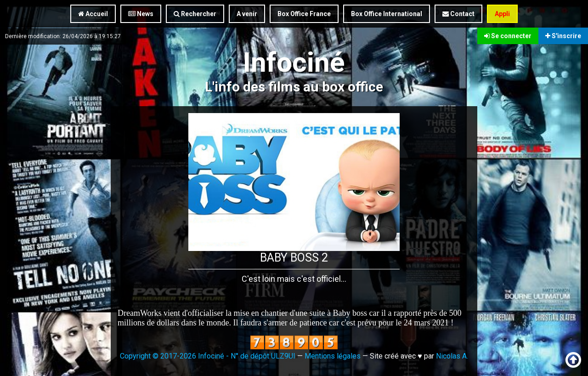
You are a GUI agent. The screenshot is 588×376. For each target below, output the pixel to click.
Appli (502, 14)
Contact (458, 14)
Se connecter (508, 36)
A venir (247, 14)
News (141, 14)
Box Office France (304, 14)
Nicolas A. (452, 356)
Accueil (93, 14)
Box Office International (387, 14)
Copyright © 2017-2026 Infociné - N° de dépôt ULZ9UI (208, 356)
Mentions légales (333, 356)
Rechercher (195, 14)
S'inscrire (563, 36)
